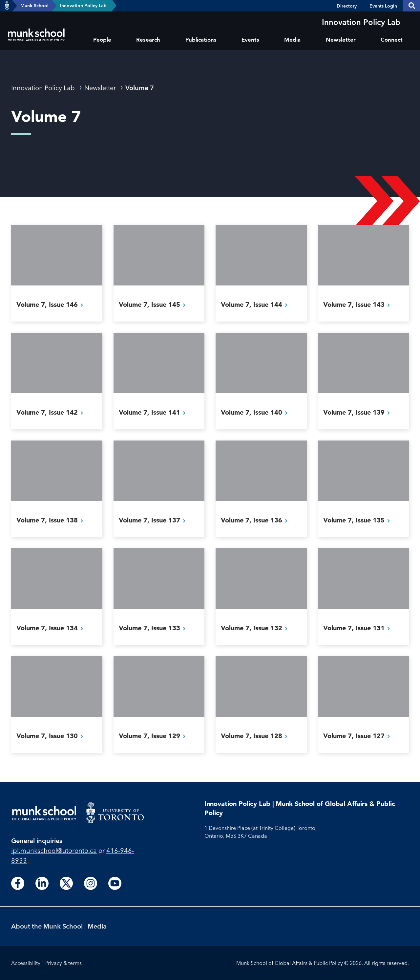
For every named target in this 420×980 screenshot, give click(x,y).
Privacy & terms (63, 963)
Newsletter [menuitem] (341, 40)
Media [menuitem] (292, 40)
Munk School (34, 6)
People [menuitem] (102, 40)
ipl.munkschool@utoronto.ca (54, 850)
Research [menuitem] (148, 40)
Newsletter (100, 88)
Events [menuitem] (250, 40)
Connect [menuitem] (392, 40)
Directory (347, 6)
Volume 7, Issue (52, 304)
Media (97, 926)
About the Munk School (47, 926)
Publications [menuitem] (201, 40)
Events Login (383, 6)
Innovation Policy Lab (83, 6)
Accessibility (26, 963)
